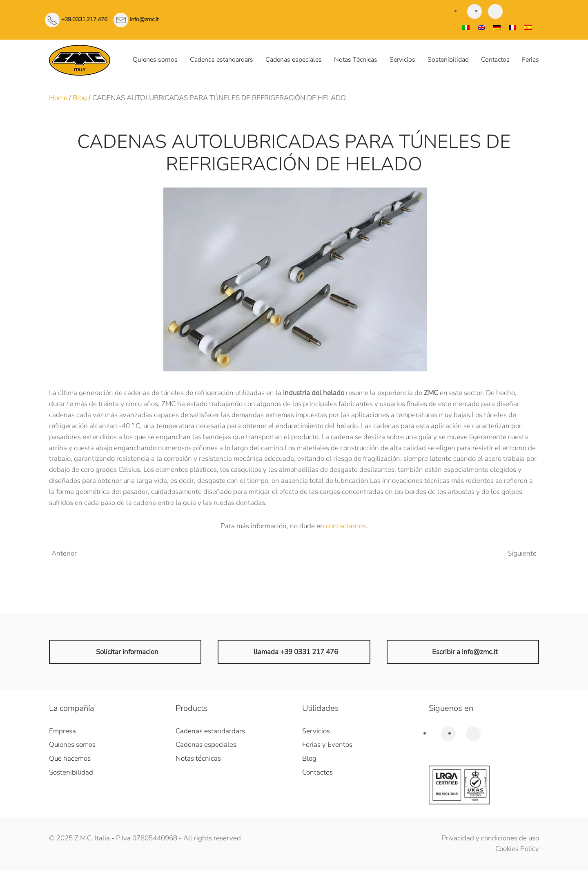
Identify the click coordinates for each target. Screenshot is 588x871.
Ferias (530, 60)
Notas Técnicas (356, 60)
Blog (80, 98)
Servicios (402, 60)
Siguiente (522, 553)
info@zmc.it (144, 19)
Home (58, 98)
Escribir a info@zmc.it (465, 652)
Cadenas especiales (294, 60)
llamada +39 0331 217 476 (296, 652)
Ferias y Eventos (327, 745)
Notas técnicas (198, 758)
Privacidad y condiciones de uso (490, 838)
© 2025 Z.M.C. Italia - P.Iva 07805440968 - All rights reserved (145, 838)
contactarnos (346, 526)
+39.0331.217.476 (84, 19)
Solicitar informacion (127, 652)
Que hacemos (70, 758)
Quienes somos (155, 60)
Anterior (64, 553)
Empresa (62, 731)
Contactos (495, 60)
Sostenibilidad (448, 60)
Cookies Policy (517, 849)
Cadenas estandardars (222, 60)
